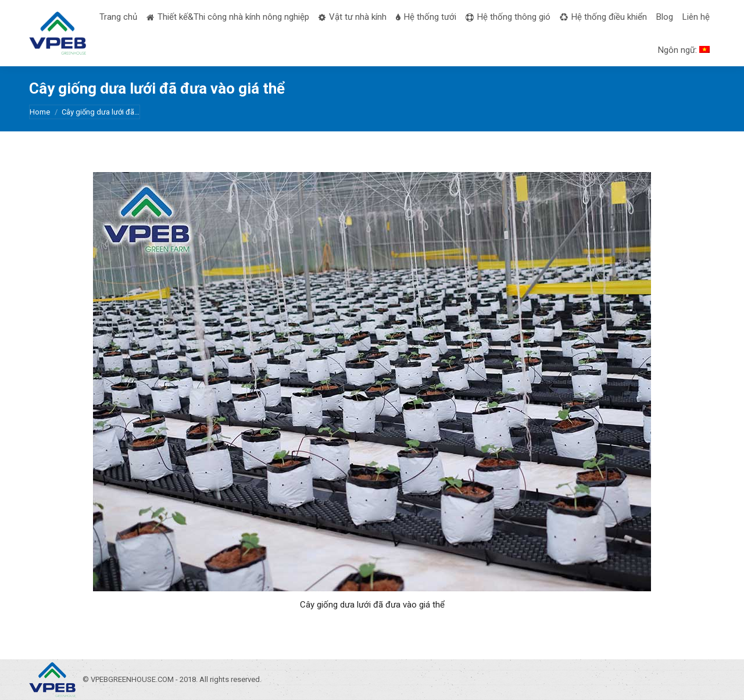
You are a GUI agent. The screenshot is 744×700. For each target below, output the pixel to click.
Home (40, 112)
